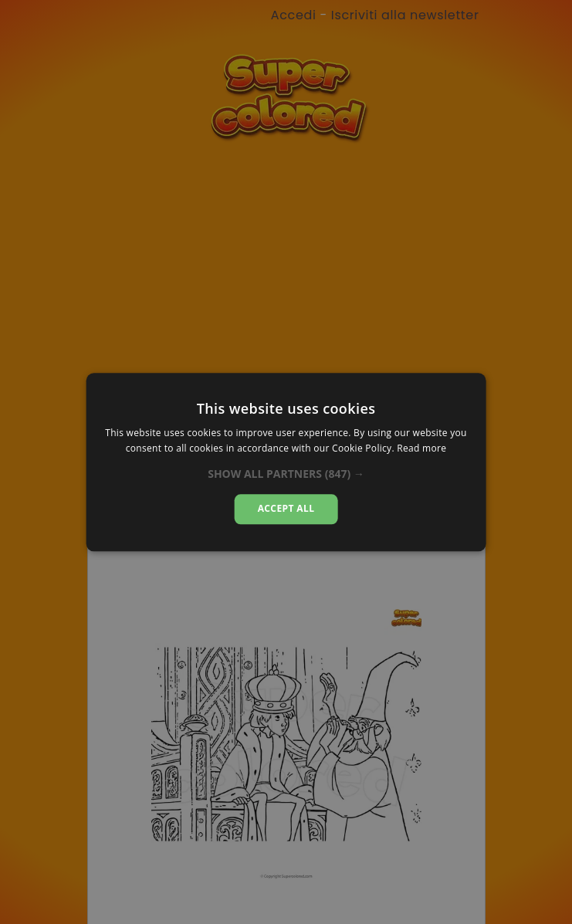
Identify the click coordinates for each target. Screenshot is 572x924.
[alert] (286, 462)
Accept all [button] (286, 509)
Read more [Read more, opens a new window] (421, 448)
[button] (286, 475)
